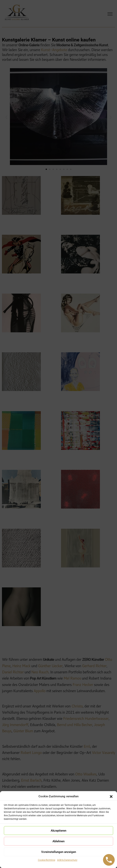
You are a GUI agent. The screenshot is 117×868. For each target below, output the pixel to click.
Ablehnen (58, 841)
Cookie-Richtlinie (47, 860)
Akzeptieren (58, 831)
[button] (111, 797)
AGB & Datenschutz (67, 860)
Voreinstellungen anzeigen (59, 852)
